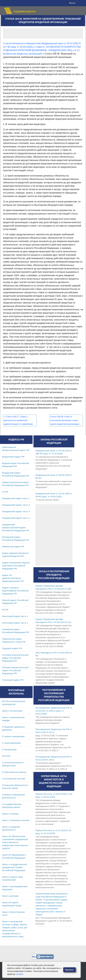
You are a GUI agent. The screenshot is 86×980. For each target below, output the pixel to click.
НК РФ (5, 610)
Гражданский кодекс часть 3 (16, 511)
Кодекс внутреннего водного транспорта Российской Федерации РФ (16, 566)
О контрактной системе (14, 779)
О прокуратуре (9, 749)
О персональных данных (14, 772)
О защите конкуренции (13, 736)
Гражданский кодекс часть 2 (16, 505)
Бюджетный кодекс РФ (13, 457)
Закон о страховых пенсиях (16, 820)
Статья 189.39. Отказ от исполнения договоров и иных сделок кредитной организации (65, 420)
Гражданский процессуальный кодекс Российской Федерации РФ (15, 527)
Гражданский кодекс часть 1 (16, 498)
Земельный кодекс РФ (13, 547)
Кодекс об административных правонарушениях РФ (13, 578)
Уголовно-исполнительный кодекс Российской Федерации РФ (15, 658)
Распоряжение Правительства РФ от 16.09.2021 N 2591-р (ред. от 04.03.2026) (54, 711)
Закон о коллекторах (12, 711)
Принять (69, 970)
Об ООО (6, 756)
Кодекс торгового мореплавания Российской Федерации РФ (15, 591)
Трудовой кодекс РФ (12, 648)
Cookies (19, 974)
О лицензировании (11, 743)
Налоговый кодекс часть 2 (15, 623)
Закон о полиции (10, 814)
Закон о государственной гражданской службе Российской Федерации (14, 867)
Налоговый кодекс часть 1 (15, 616)
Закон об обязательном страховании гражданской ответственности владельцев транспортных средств (15, 842)
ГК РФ (5, 492)
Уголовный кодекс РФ (13, 680)
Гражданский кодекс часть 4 (16, 518)
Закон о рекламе (10, 896)
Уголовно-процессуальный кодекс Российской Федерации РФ (15, 670)
